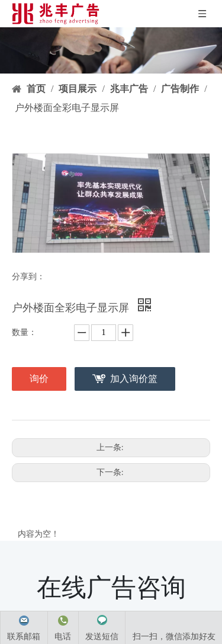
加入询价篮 (134, 379)
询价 (39, 379)
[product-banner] (111, 50)
